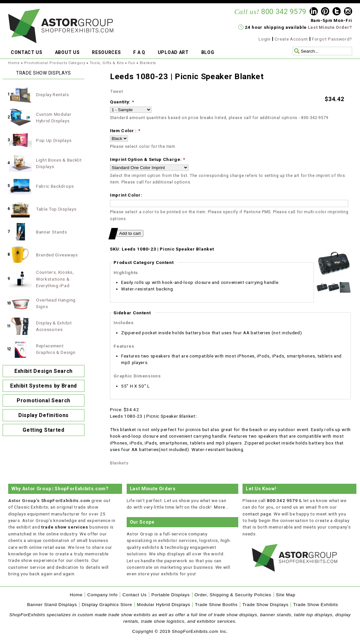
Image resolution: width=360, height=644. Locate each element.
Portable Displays (170, 595)
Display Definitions (44, 415)
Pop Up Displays (54, 140)
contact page (257, 514)
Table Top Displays (56, 209)
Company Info (103, 595)
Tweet (117, 91)
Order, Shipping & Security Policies (233, 595)
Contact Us (135, 595)
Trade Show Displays (266, 605)
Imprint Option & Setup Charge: (148, 159)
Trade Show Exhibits (316, 605)
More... (221, 507)
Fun (132, 63)
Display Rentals (52, 95)
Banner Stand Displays (52, 605)
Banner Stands (52, 232)
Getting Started (43, 430)
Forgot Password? (332, 39)
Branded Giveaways (57, 255)
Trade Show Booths (216, 605)
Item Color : (125, 131)
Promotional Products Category (55, 63)
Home (14, 63)
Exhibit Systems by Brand (44, 386)
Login (264, 39)
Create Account (291, 39)
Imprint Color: (126, 195)
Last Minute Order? (330, 27)
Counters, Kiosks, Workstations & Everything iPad (55, 279)
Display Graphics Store (107, 605)
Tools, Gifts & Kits (107, 63)
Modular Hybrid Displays (163, 605)
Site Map (286, 595)
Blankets (148, 63)
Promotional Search (44, 400)
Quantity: (122, 102)
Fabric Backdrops (55, 186)
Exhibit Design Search (44, 371)
